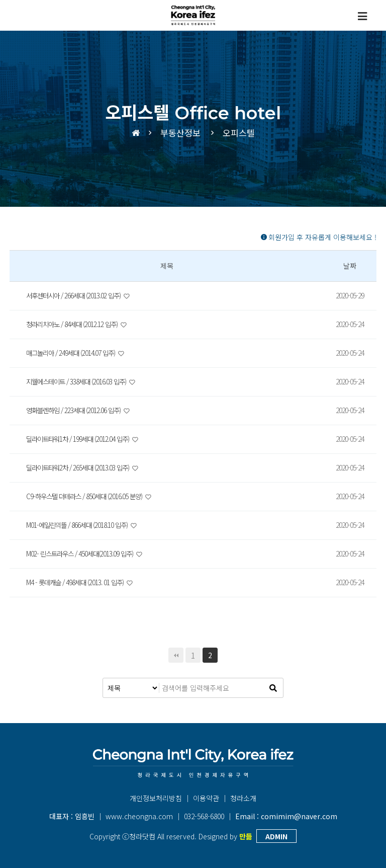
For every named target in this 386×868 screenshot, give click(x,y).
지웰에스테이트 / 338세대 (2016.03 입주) (80, 381)
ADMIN (276, 836)
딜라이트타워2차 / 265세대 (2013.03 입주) (82, 467)
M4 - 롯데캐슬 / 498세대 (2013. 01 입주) (78, 582)
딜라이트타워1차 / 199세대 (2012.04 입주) (82, 439)
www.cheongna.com (139, 816)
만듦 (246, 836)
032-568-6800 (204, 816)
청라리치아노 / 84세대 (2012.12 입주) (76, 324)
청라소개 (243, 798)
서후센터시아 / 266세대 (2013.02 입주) (77, 295)
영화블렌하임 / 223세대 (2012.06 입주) (77, 410)
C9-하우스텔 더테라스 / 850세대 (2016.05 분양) (88, 496)
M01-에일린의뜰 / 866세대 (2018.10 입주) (80, 525)
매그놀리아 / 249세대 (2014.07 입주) (74, 353)
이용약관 (206, 798)
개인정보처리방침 (156, 798)
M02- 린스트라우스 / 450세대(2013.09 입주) (83, 554)
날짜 (350, 266)
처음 (176, 655)
